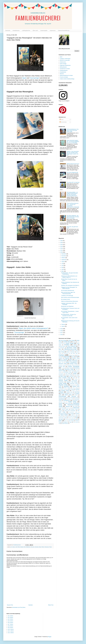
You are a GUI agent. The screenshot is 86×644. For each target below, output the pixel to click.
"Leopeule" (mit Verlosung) (67, 296)
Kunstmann (61, 382)
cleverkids (67, 419)
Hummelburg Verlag (67, 372)
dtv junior (33, 547)
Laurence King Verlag (72, 382)
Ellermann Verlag (63, 364)
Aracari (74, 342)
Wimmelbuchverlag (63, 413)
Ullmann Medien (65, 409)
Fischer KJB (62, 367)
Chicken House (72, 355)
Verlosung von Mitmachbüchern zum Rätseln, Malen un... (69, 277)
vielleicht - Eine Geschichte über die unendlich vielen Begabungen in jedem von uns (73, 153)
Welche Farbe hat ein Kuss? (73, 164)
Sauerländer (61, 399)
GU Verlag (63, 368)
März (63, 271)
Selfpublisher (75, 401)
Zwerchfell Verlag (72, 416)
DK (76, 357)
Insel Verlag (68, 374)
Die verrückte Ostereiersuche (68, 290)
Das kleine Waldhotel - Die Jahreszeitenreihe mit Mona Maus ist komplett (73, 217)
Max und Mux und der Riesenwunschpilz (70, 297)
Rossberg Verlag (62, 398)
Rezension (47, 547)
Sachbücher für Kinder (65, 69)
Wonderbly (77, 413)
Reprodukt (74, 396)
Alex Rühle (18, 547)
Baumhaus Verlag (72, 348)
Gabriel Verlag (69, 368)
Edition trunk (61, 362)
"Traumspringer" (19, 332)
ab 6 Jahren (10, 623)
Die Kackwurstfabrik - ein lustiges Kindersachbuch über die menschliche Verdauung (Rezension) (72, 194)
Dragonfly (67, 358)
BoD (69, 351)
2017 (62, 333)
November (64, 256)
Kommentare (63, 122)
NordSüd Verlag (65, 391)
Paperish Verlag (64, 393)
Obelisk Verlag (75, 391)
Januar (63, 326)
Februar (63, 324)
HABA (77, 369)
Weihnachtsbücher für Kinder (66, 75)
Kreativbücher (63, 72)
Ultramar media (74, 409)
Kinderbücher (16, 30)
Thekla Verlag (68, 403)
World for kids (75, 415)
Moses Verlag (75, 388)
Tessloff (60, 403)
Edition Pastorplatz (73, 361)
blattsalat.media (71, 418)
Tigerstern (68, 406)
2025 (62, 243)
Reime (43, 547)
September (64, 260)
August (63, 262)
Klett (74, 378)
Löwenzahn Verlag (74, 383)
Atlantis (75, 345)
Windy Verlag (71, 413)
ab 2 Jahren (10, 616)
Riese (51, 547)
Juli (62, 264)
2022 (62, 248)
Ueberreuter (76, 408)
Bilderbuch (28, 547)
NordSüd (77, 389)
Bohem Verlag (75, 351)
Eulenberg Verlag (62, 365)
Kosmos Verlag (63, 381)
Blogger (50, 637)
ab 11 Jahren (11, 631)
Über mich (35, 30)
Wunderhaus (61, 416)
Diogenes (61, 358)
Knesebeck (69, 379)
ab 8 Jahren (10, 626)
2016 (62, 335)
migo (70, 422)
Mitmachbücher (63, 67)
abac (77, 416)
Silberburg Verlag (62, 402)
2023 (62, 246)
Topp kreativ (75, 406)
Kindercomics (63, 62)
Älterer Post (51, 605)
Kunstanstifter (75, 381)
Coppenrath (66, 357)
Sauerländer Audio (70, 399)
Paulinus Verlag (71, 394)
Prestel (76, 395)
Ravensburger (62, 396)
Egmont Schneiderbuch (71, 362)
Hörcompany (61, 374)
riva (59, 423)
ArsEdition (67, 345)
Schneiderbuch (67, 401)
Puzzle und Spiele (64, 77)
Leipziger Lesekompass (65, 59)
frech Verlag (71, 421)
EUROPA (76, 360)
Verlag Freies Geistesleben (70, 411)
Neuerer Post (10, 605)
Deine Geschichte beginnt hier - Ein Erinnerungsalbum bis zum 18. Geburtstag (73, 142)
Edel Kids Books (62, 361)
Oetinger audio (70, 392)
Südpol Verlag (72, 402)
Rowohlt (76, 398)
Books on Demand (70, 352)
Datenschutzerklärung (64, 30)
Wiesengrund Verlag (73, 412)
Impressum (53, 30)
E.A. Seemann (64, 360)
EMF (71, 360)
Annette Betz (67, 342)
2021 (62, 250)
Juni (62, 265)
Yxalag (66, 416)
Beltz (60, 349)
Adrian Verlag (71, 340)
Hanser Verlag (62, 371)
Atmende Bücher (62, 346)
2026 (62, 241)
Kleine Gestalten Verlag (64, 378)
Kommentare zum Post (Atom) (19, 607)
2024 (62, 244)
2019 (62, 329)
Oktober (63, 258)
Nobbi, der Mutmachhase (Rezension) (70, 301)
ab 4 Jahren (13, 547)
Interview (37, 547)
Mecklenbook (73, 385)
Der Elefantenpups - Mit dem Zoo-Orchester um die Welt (69, 315)
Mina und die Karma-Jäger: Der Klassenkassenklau (68, 293)
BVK (79, 346)
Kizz (77, 376)
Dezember (64, 254)
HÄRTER (76, 372)
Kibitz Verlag (63, 376)
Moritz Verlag (67, 388)
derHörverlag (73, 419)
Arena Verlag (70, 343)
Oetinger (61, 392)
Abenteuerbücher (64, 70)
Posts (61, 120)
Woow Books (64, 415)
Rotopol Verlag (70, 398)
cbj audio (61, 419)
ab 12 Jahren (11, 633)
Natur (40, 547)
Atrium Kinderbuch (72, 346)
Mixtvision (66, 386)
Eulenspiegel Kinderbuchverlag (72, 365)
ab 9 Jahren (10, 628)
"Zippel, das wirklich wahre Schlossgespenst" (33, 328)
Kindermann (71, 376)
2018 (62, 331)
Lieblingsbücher (26, 30)
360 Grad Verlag (62, 340)
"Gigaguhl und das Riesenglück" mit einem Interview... (69, 288)
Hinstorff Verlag (71, 371)
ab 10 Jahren (11, 629)
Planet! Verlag (68, 395)
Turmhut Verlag (69, 408)
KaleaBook (61, 375)
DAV (73, 357)
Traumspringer (34, 78)
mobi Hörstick (76, 422)
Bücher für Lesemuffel (65, 60)
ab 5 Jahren (10, 621)
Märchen (62, 74)
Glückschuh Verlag (69, 369)
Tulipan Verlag (62, 408)
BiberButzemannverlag (70, 349)
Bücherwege (66, 353)
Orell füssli (77, 392)
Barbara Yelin (23, 547)
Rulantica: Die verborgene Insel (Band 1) (70, 285)
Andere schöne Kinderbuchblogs (67, 79)
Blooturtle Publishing (62, 351)
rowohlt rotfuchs (65, 423)
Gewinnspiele (44, 30)
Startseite (8, 30)
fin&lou (66, 421)
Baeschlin (62, 348)
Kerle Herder (77, 375)
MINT (61, 57)
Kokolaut (76, 379)
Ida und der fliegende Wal (72, 172)
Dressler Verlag (76, 358)
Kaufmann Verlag (69, 375)
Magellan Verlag (63, 385)
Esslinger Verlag (73, 364)
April (63, 269)
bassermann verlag (63, 418)
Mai (62, 267)
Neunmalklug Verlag (62, 389)
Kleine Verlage (63, 64)
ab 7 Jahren (10, 624)
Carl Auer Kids (74, 353)
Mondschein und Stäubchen (67, 306)
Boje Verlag (61, 352)
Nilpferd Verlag (71, 389)
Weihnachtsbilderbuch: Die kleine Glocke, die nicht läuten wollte (73, 130)
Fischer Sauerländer (74, 366)
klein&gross (65, 422)
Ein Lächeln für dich (66, 299)
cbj (76, 418)
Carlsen (61, 355)
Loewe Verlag (63, 383)
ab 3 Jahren (10, 617)
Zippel (24, 78)
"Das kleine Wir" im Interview (73, 182)
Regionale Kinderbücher (65, 65)
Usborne (60, 411)
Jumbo (75, 373)
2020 (62, 252)
